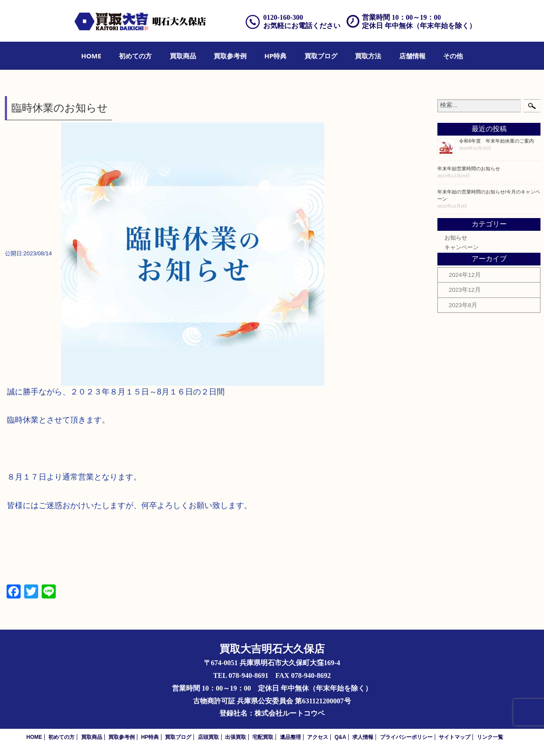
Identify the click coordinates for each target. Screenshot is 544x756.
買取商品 (183, 56)
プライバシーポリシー (406, 737)
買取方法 (368, 56)
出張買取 (236, 737)
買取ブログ (321, 56)
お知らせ (456, 238)
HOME (91, 56)
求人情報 (363, 737)
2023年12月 (465, 290)
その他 (453, 56)
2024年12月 (465, 275)
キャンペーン (462, 247)
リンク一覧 (490, 737)
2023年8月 (463, 305)
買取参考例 (230, 56)
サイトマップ (455, 737)
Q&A (340, 737)
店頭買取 (208, 737)
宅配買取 (263, 737)
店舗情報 (412, 56)
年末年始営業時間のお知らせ (469, 168)
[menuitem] (91, 56)
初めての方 (135, 56)
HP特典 (276, 56)
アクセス (318, 737)
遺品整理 (290, 737)
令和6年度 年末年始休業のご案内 (496, 141)
